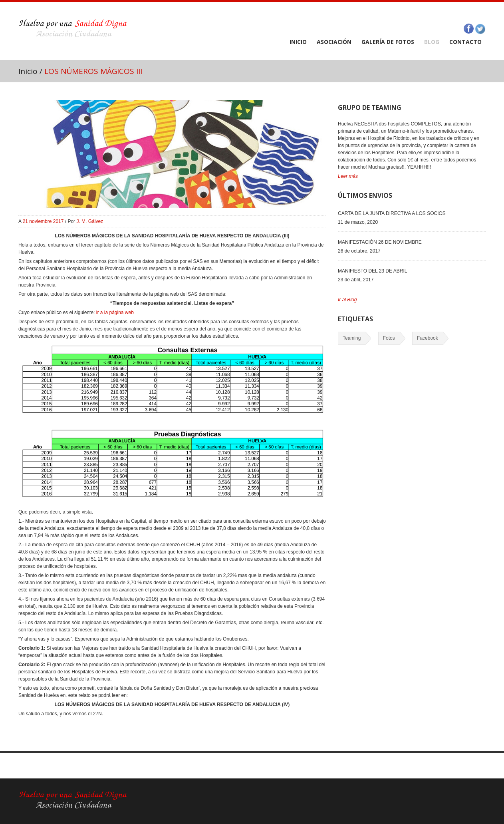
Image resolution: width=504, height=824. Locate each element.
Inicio (28, 71)
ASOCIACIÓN (334, 42)
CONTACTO (465, 42)
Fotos (389, 338)
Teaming (352, 338)
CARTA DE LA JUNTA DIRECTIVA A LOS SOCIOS (392, 213)
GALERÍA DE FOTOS (388, 42)
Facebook (428, 338)
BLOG (432, 42)
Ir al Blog (347, 300)
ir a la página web (114, 312)
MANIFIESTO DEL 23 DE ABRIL (372, 271)
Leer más (348, 176)
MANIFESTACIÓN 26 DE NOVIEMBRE (380, 242)
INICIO (298, 42)
